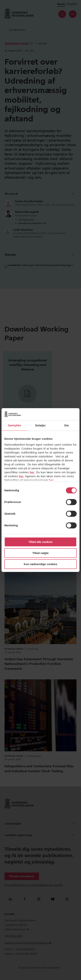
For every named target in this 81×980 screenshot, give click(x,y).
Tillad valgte (40, 553)
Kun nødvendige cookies (40, 564)
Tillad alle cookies (40, 542)
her (32, 472)
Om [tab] (66, 425)
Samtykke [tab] (15, 425)
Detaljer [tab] (40, 425)
